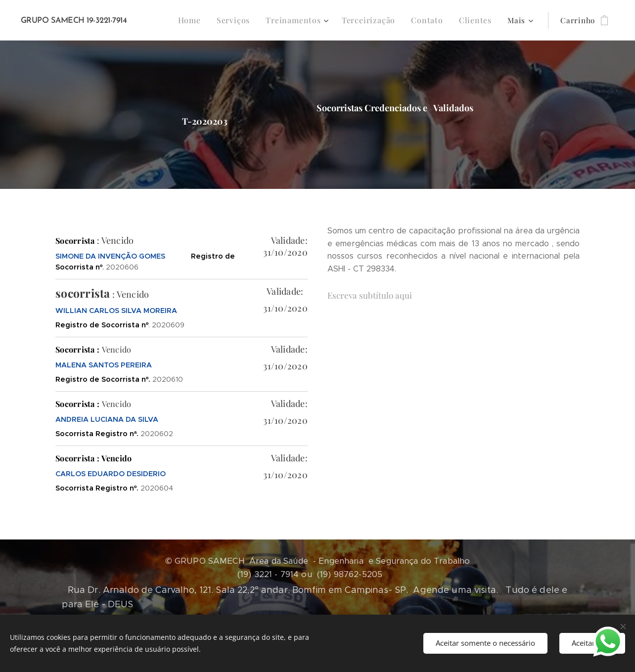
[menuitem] (203, 20)
